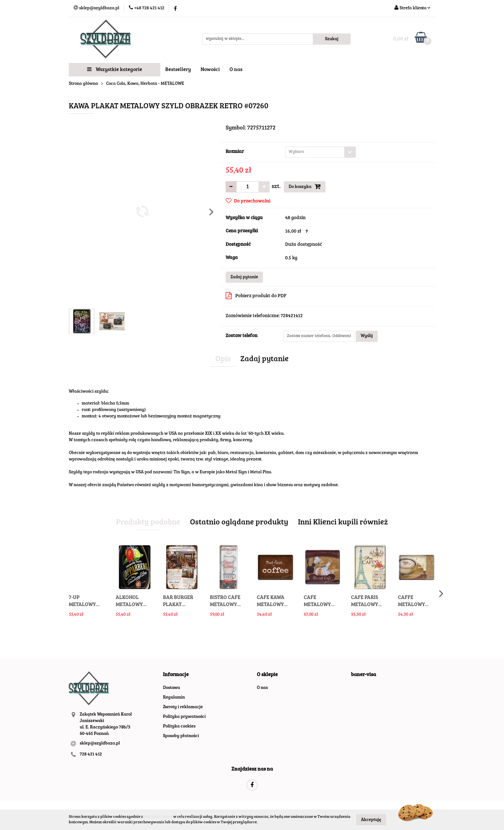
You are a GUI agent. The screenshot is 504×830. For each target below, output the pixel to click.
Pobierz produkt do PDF (256, 296)
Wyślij (367, 336)
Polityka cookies (179, 727)
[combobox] (320, 152)
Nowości (210, 70)
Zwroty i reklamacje (183, 707)
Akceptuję (371, 820)
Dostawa (171, 688)
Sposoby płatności (181, 736)
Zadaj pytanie (244, 277)
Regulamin (174, 698)
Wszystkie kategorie (115, 69)
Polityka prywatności (184, 717)
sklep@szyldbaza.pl (100, 744)
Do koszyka (305, 186)
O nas (236, 70)
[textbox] (315, 152)
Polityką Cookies (158, 817)
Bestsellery (178, 70)
